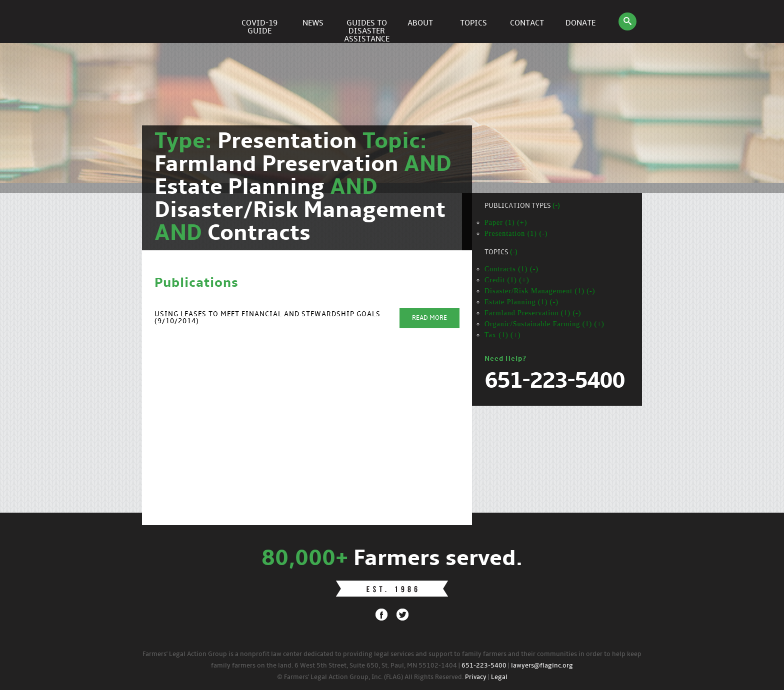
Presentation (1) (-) (516, 234)
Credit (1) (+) (507, 280)
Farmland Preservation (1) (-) (533, 313)
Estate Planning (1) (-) (521, 302)
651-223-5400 (484, 666)
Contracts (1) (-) (511, 269)
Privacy (476, 677)
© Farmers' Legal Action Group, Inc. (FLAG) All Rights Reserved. (370, 677)
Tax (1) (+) (502, 335)
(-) (556, 206)
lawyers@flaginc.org (542, 666)
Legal (499, 677)
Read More (429, 318)
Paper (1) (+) (506, 223)
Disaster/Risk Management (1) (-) (540, 291)
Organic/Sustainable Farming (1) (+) (544, 324)
